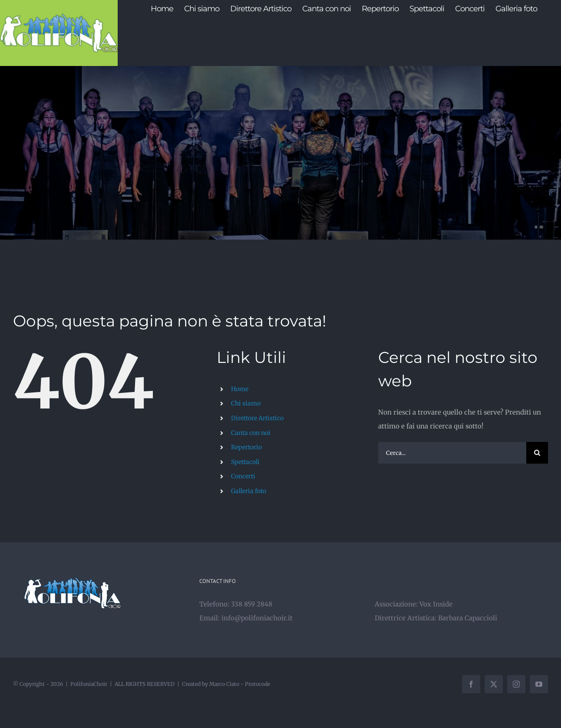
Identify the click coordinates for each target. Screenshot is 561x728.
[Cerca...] (452, 453)
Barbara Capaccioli (468, 618)
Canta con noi (251, 433)
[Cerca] (537, 453)
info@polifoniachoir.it (257, 618)
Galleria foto (249, 491)
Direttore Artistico (257, 418)
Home (240, 389)
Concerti (243, 476)
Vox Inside (436, 604)
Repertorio (246, 447)
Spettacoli (245, 462)
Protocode (257, 684)
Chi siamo (246, 403)
